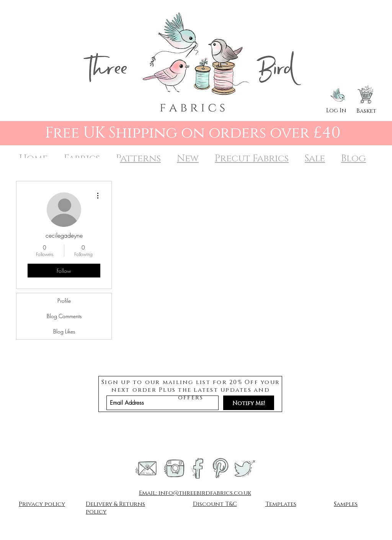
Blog (354, 158)
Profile (64, 301)
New (188, 158)
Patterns (138, 158)
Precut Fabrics (252, 158)
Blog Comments (64, 316)
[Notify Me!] (249, 403)
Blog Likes (64, 331)
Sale (315, 158)
